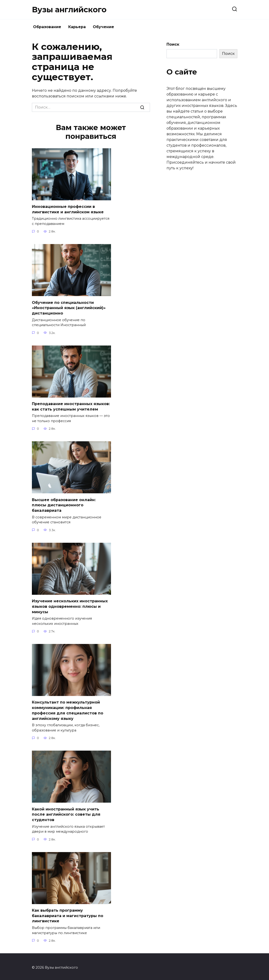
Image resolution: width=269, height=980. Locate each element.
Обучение (103, 27)
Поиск (173, 44)
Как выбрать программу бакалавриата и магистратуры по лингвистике (68, 914)
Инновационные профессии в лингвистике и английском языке (68, 209)
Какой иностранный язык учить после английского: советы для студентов (66, 813)
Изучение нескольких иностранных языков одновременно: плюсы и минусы (70, 605)
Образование (47, 27)
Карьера (77, 27)
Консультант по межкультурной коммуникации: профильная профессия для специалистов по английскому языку (68, 709)
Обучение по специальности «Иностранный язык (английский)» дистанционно (69, 307)
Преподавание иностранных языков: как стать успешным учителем (71, 406)
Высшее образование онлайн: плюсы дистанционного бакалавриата (64, 504)
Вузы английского (69, 10)
